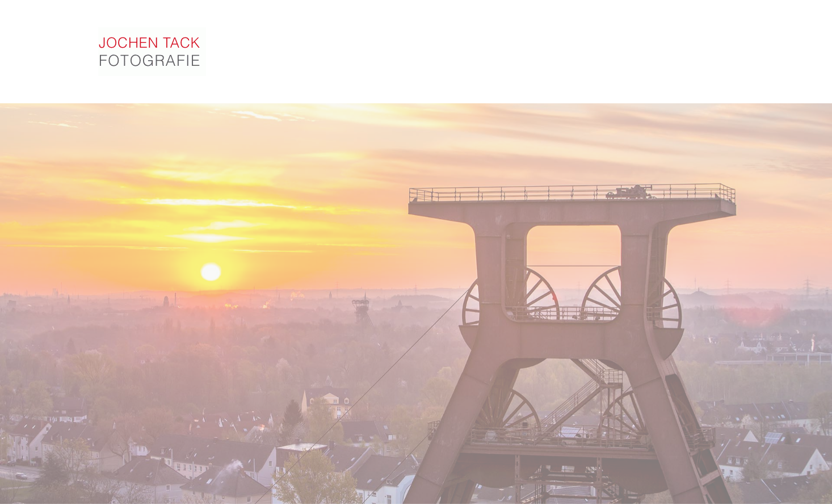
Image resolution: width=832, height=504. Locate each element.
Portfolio (386, 45)
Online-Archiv (586, 53)
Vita (650, 57)
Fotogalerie (312, 44)
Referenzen (505, 50)
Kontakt (699, 60)
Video (444, 47)
